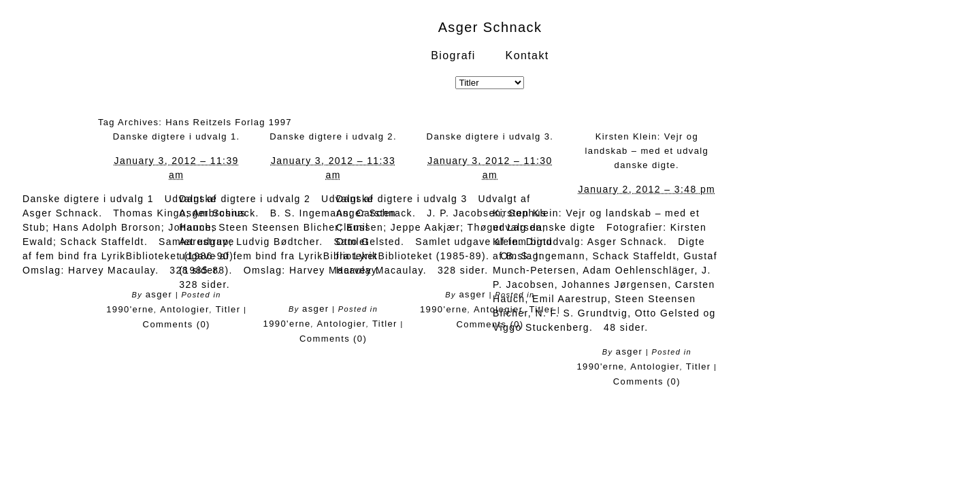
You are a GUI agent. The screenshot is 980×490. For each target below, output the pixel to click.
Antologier (185, 309)
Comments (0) (177, 324)
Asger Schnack (490, 27)
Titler (228, 309)
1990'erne (130, 309)
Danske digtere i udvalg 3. (490, 136)
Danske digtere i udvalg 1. (177, 136)
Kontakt (527, 55)
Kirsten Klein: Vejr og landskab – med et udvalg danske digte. (647, 151)
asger (159, 294)
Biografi (453, 55)
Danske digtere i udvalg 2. (333, 136)
